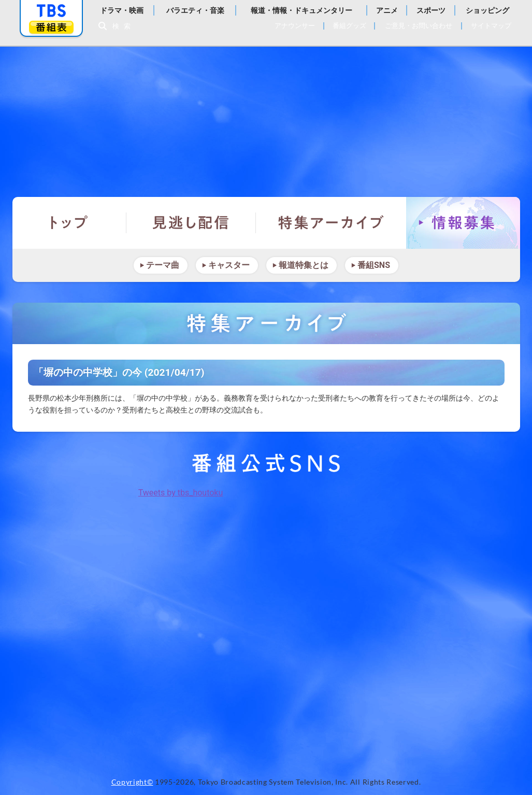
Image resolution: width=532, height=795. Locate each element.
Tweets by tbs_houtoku (181, 493)
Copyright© (132, 782)
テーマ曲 (163, 265)
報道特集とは (304, 265)
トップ (69, 223)
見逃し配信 (191, 223)
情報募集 (463, 223)
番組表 (51, 27)
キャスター (229, 265)
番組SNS (374, 265)
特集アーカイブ (331, 223)
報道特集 (266, 117)
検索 (124, 26)
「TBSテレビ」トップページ (51, 11)
